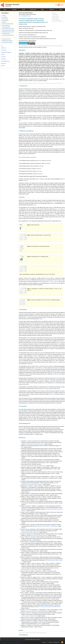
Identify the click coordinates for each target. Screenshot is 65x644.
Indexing (4, 16)
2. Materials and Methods (26, 131)
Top (2, 46)
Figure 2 (34, 205)
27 (57, 362)
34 (29, 371)
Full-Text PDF (55, 15)
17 (26, 329)
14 (42, 319)
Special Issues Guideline (7, 42)
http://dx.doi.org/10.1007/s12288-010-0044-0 (35, 444)
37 (43, 381)
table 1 (53, 203)
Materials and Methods (6, 52)
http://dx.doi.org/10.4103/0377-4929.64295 (30, 532)
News (42, 10)
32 (60, 368)
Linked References (56, 19)
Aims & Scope (5, 19)
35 (60, 371)
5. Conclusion (23, 406)
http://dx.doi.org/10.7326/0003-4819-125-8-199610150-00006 (35, 611)
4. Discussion (23, 309)
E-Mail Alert (5, 642)
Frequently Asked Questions (7, 35)
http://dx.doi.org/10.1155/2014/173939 (29, 616)
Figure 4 (56, 281)
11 (29, 119)
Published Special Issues (7, 41)
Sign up (44, 642)
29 (31, 364)
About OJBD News (6, 34)
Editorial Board (5, 20)
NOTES (21, 630)
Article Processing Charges (7, 24)
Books (24, 10)
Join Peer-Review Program (15, 642)
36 (59, 380)
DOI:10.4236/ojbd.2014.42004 (25, 16)
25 (63, 356)
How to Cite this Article (57, 21)
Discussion (4, 57)
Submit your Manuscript (54, 642)
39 (28, 384)
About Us (52, 10)
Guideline (4, 22)
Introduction (4, 50)
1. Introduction (23, 86)
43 (52, 394)
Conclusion (4, 59)
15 (34, 324)
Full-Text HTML (55, 16)
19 (38, 329)
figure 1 (52, 202)
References (22, 437)
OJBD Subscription (6, 27)
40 (44, 388)
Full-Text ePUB (55, 18)
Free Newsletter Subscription (8, 29)
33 (33, 369)
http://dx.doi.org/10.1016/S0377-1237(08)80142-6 (47, 526)
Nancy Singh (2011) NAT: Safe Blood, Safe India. (31, 464)
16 (43, 324)
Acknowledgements (25, 423)
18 (31, 329)
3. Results (22, 197)
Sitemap (34, 639)
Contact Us (38, 639)
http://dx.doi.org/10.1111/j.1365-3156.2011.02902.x (32, 569)
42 (59, 388)
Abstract (54, 13)
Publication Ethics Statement (8, 32)
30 (42, 368)
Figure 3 (56, 209)
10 (25, 113)
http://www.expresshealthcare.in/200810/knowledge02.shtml (33, 466)
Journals (14, 10)
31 (58, 368)
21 (59, 342)
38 (26, 384)
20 (63, 341)
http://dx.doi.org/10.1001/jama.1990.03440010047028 (50, 607)
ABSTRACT (22, 50)
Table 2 (38, 212)
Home (5, 10)
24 (37, 356)
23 (48, 354)
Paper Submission (6, 25)
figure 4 (20, 217)
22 (20, 347)
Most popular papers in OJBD (8, 30)
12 (20, 120)
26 (27, 357)
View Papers (4, 17)
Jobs (61, 10)
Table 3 (52, 214)
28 (20, 364)
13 (40, 319)
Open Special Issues (6, 39)
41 (53, 388)
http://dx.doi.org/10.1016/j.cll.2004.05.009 (39, 535)
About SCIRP (30, 639)
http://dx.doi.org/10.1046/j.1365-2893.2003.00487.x (32, 484)
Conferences (33, 10)
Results (3, 55)
